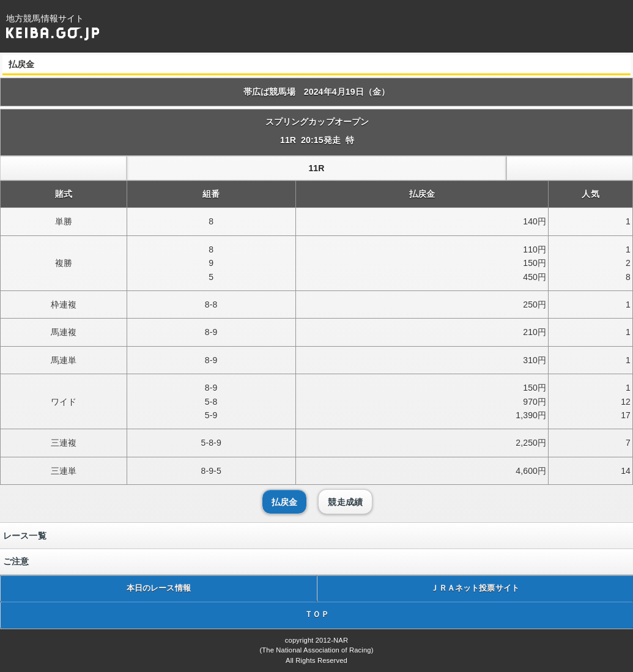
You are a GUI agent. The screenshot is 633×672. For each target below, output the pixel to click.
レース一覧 (25, 536)
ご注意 (16, 561)
